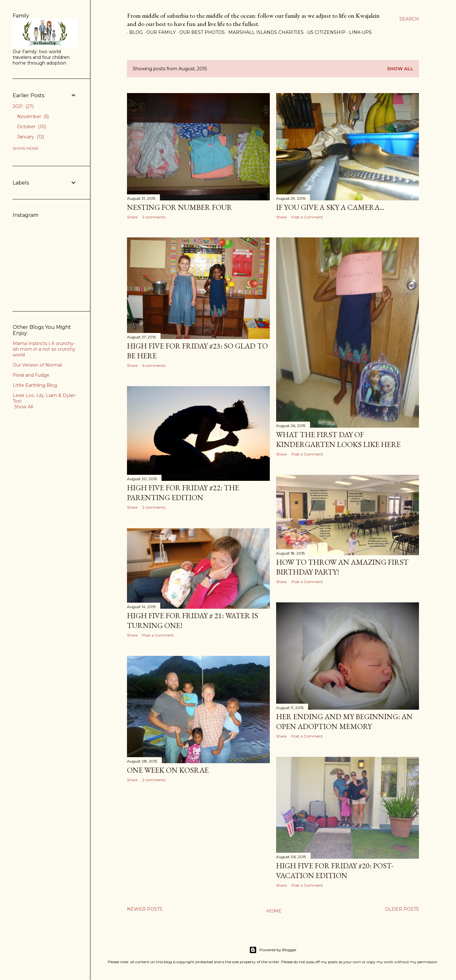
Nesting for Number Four (180, 207)
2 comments (154, 217)
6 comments (154, 365)
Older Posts (402, 909)
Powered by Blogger (273, 950)
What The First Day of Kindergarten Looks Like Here (338, 439)
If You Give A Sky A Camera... (330, 207)
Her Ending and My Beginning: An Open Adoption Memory (344, 721)
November (33, 116)
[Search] (409, 19)
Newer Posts (145, 909)
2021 (23, 106)
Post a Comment (307, 217)
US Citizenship (324, 32)
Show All (24, 407)
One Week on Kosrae (168, 770)
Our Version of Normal (37, 365)
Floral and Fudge (31, 375)
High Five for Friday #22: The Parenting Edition (183, 493)
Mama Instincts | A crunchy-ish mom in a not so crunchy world (44, 349)
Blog (134, 32)
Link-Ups (358, 32)
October (32, 127)
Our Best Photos (200, 32)
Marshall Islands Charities (264, 32)
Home (274, 911)
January (31, 137)
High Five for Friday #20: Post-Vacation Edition (335, 870)
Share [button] (132, 217)
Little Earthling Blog (35, 385)
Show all (400, 69)
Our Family (159, 32)
